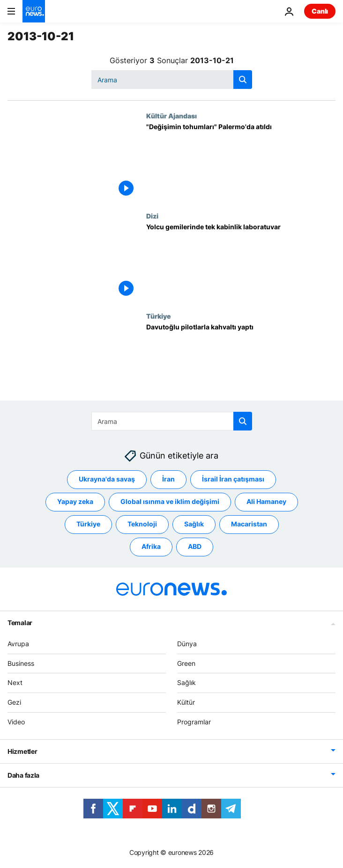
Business (21, 663)
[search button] (243, 80)
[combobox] (172, 80)
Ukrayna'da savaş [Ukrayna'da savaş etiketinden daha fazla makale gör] (107, 479)
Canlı (320, 11)
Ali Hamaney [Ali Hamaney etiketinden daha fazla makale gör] (266, 502)
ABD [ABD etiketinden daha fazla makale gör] (195, 547)
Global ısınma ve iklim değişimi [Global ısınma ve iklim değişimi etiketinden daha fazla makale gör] (170, 502)
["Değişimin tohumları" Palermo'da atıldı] (241, 162)
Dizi (152, 216)
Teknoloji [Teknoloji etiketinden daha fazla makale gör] (142, 524)
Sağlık (186, 683)
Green (186, 663)
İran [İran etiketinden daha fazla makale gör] (168, 479)
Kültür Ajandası (171, 116)
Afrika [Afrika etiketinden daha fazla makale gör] (151, 547)
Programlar (194, 722)
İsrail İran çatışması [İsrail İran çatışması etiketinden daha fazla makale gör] (233, 479)
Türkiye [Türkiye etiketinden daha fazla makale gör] (88, 524)
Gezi (14, 702)
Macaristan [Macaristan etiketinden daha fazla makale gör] (249, 524)
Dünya (187, 644)
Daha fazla (23, 775)
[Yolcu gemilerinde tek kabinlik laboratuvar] (241, 262)
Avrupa (18, 644)
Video (16, 722)
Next (15, 683)
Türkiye (159, 316)
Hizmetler (22, 751)
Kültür (186, 702)
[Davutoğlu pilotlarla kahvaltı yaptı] (241, 362)
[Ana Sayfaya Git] (34, 11)
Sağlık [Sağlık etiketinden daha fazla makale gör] (194, 524)
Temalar (20, 623)
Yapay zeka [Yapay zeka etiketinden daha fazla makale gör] (75, 502)
